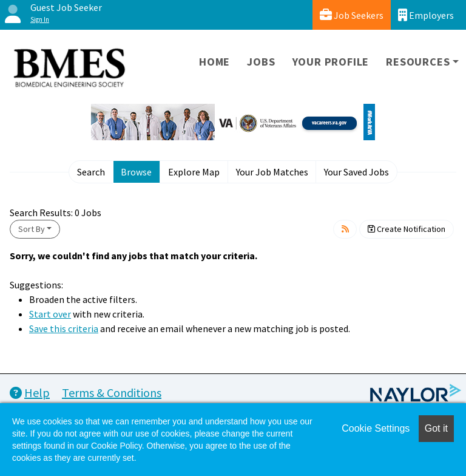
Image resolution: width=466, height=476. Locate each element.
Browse (136, 172)
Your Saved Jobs (356, 172)
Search (91, 172)
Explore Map (194, 172)
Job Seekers (352, 15)
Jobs (261, 62)
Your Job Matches (272, 172)
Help (30, 393)
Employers (426, 15)
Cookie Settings (376, 428)
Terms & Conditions (112, 393)
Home (214, 62)
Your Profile (331, 62)
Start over (50, 314)
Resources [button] (418, 62)
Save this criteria (64, 328)
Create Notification (407, 229)
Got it (436, 428)
